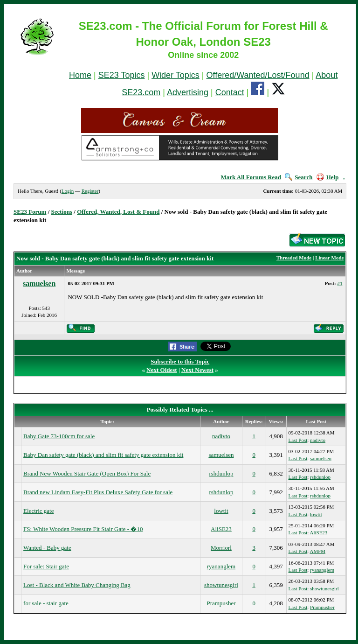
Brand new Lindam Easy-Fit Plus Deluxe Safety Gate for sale (98, 492)
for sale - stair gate (46, 603)
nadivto (221, 436)
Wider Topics (176, 75)
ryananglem (221, 566)
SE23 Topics (122, 75)
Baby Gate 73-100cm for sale (59, 436)
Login (68, 191)
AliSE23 (221, 529)
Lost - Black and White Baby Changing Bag (77, 585)
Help (328, 177)
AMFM (317, 551)
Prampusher (221, 603)
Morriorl (221, 548)
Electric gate (38, 511)
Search (299, 177)
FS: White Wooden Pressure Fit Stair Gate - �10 (83, 529)
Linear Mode (329, 258)
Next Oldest (162, 370)
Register (90, 191)
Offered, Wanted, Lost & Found (118, 212)
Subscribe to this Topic (180, 361)
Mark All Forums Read (251, 177)
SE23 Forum (30, 212)
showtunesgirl (221, 585)
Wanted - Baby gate (47, 548)
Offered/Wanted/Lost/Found (258, 75)
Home (80, 75)
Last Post (298, 440)
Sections (62, 212)
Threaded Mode (294, 258)
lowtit (221, 511)
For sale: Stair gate (46, 566)
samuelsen (39, 283)
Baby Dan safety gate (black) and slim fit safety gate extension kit (103, 455)
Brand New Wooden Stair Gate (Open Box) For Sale (87, 473)
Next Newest (197, 370)
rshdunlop (221, 473)
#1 (340, 283)
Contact (230, 92)
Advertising (188, 92)
